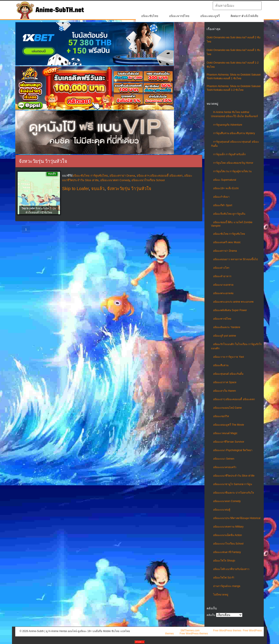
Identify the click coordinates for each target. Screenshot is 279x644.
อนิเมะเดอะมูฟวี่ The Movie (229, 425)
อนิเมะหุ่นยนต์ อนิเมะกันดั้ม (228, 374)
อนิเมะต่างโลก (221, 268)
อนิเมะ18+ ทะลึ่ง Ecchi (226, 188)
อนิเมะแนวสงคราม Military (228, 527)
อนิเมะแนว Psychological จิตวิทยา (233, 450)
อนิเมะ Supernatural (225, 180)
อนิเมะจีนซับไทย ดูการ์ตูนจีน (229, 214)
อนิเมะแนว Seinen (224, 459)
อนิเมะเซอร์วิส (221, 416)
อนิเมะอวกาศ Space (225, 382)
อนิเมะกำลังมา (221, 197)
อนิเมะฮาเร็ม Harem (225, 391)
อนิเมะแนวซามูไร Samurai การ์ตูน (233, 484)
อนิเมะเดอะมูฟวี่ (210, 16)
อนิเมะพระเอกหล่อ (223, 293)
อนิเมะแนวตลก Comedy (227, 501)
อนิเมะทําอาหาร (222, 276)
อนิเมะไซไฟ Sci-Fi (224, 578)
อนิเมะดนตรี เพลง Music (227, 242)
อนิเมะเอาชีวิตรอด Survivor (229, 442)
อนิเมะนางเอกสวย (223, 285)
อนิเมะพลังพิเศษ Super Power (230, 310)
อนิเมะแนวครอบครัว (225, 467)
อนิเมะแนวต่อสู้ (222, 510)
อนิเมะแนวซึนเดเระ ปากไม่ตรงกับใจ (234, 493)
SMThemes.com (190, 631)
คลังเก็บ (211, 615)
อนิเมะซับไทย (150, 16)
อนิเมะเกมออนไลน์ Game (227, 408)
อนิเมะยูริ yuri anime (225, 336)
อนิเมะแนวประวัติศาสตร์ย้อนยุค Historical (237, 518)
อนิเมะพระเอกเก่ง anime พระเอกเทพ (233, 302)
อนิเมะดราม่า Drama (225, 251)
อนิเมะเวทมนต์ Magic (225, 433)
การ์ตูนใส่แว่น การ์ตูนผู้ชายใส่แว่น (232, 171)
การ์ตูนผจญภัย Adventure (228, 125)
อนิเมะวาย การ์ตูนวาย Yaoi (229, 357)
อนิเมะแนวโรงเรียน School (228, 544)
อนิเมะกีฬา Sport (223, 205)
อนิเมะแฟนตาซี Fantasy (227, 552)
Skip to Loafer (75, 189)
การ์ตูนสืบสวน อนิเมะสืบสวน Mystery (234, 133)
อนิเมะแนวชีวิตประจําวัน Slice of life (234, 476)
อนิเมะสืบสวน (221, 365)
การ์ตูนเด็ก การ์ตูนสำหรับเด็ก (229, 154)
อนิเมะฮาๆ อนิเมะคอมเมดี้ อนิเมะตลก (234, 399)
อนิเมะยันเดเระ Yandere (227, 327)
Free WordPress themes (227, 631)
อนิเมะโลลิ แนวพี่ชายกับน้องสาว (231, 569)
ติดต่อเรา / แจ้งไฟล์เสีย (244, 16)
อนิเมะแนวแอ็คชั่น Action (228, 535)
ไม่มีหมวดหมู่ (221, 595)
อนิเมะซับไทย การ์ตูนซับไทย (229, 234)
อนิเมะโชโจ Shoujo (224, 561)
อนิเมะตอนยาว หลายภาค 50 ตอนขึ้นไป (236, 259)
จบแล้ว (98, 189)
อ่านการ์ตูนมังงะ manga (227, 586)
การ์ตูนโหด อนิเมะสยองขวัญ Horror (233, 163)
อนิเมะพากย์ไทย (179, 16)
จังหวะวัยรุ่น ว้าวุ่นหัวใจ (129, 189)
